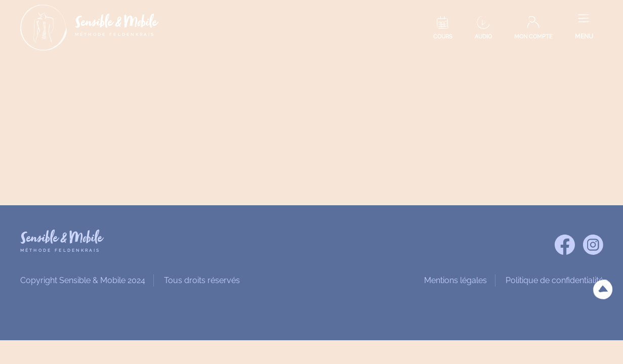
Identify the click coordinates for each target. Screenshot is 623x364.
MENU (584, 36)
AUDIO (483, 37)
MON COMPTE (533, 37)
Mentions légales (455, 280)
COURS (443, 37)
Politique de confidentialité (554, 280)
